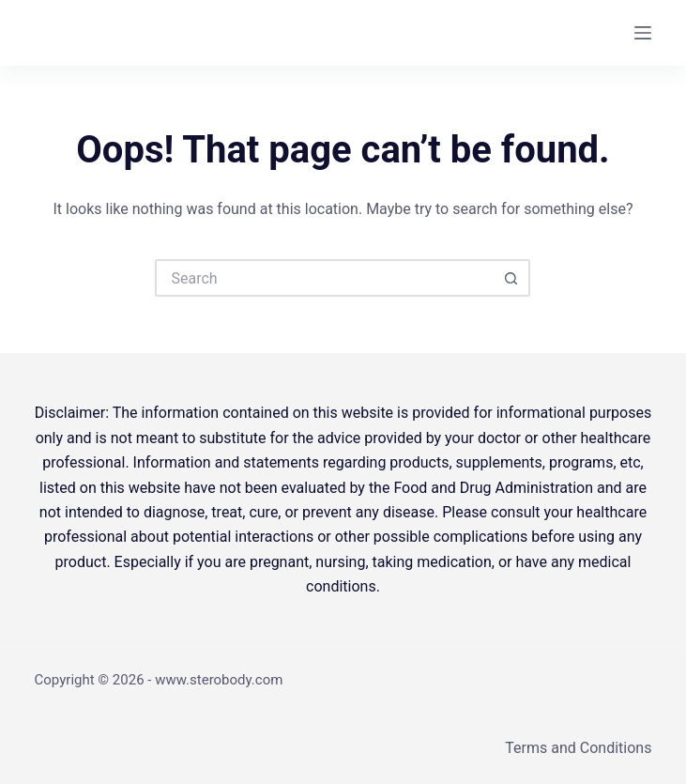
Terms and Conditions (578, 748)
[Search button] (511, 278)
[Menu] (643, 33)
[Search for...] (324, 278)
